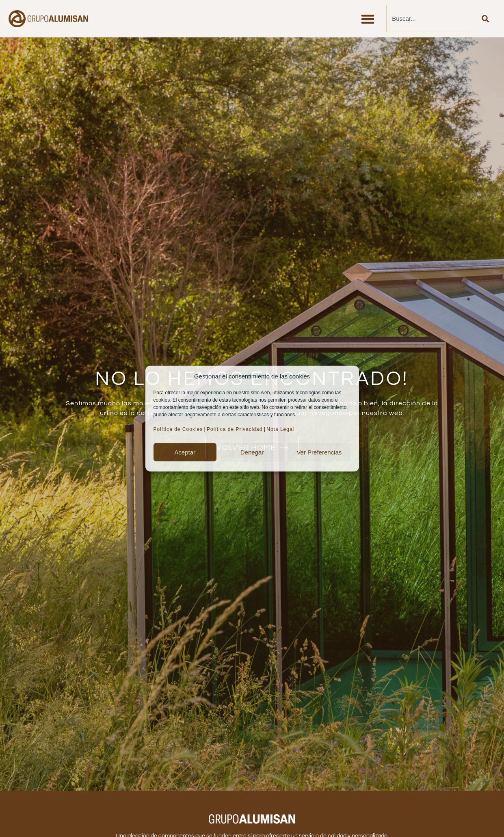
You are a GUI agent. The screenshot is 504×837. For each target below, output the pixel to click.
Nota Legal (281, 429)
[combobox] (429, 19)
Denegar (252, 452)
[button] (368, 19)
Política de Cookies (178, 429)
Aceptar (185, 452)
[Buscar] (485, 19)
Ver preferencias (319, 452)
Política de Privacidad (235, 429)
